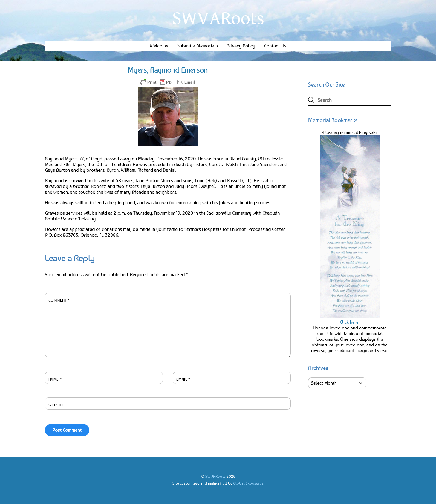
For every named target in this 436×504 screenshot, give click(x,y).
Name (55, 379)
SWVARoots (215, 476)
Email (183, 379)
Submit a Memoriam (198, 46)
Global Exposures (248, 483)
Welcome (159, 46)
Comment (59, 300)
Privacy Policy (241, 46)
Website (56, 405)
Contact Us (275, 46)
